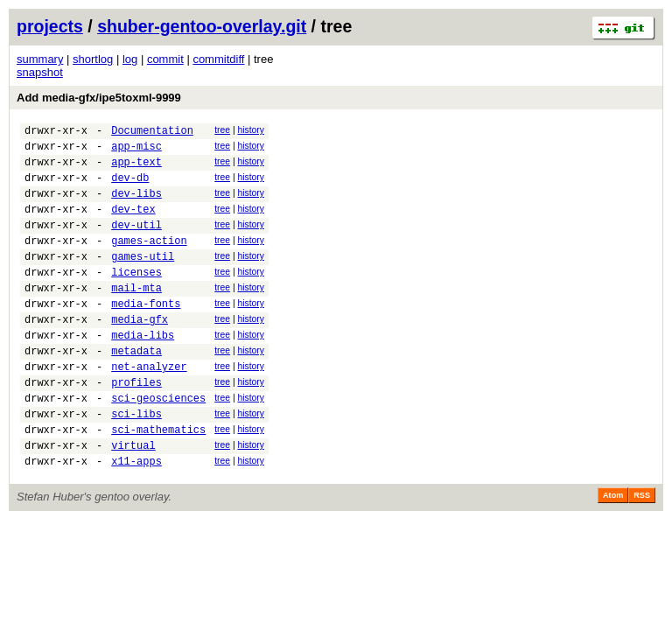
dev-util (136, 243)
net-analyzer (149, 408)
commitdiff (218, 59)
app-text (136, 169)
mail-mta (136, 316)
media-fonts (146, 335)
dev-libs (136, 206)
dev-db (130, 188)
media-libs (143, 371)
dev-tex (133, 224)
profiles (136, 427)
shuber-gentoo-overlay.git (202, 26)
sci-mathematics (158, 482)
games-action (149, 261)
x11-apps (136, 518)
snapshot (40, 72)
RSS (642, 553)
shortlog (93, 59)
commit (165, 59)
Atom (613, 553)
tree (222, 130)
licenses (136, 298)
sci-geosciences (158, 445)
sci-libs (136, 463)
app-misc (136, 151)
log (130, 59)
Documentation (152, 133)
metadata (136, 390)
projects (50, 26)
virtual (133, 500)
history (250, 130)
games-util (143, 280)
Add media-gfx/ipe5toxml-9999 (99, 98)
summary (40, 59)
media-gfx (140, 353)
